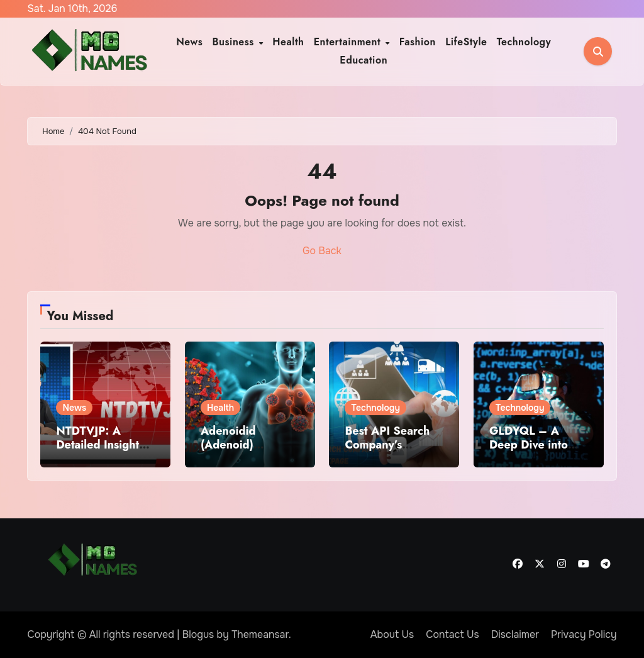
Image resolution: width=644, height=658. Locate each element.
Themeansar (260, 634)
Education (364, 60)
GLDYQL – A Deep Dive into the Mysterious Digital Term (529, 451)
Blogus (198, 634)
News (189, 42)
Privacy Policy (584, 634)
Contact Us (452, 634)
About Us (392, 634)
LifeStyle (466, 42)
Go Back (322, 251)
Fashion (418, 42)
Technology (524, 42)
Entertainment (349, 42)
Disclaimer (515, 634)
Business (235, 42)
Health (288, 42)
